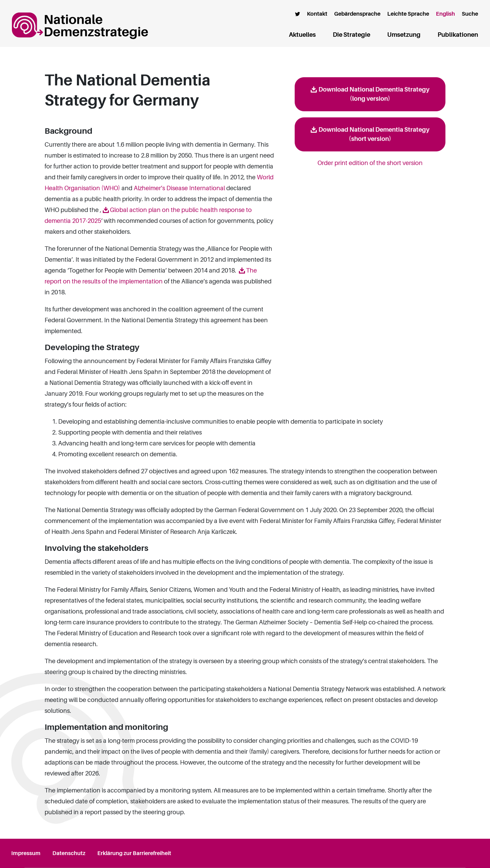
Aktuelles (302, 35)
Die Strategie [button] (352, 35)
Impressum (26, 853)
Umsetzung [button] (404, 35)
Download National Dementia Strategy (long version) (374, 94)
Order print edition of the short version (370, 163)
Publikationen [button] (458, 35)
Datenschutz (69, 853)
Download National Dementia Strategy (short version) (374, 134)
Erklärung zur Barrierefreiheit (134, 853)
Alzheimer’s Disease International (179, 188)
